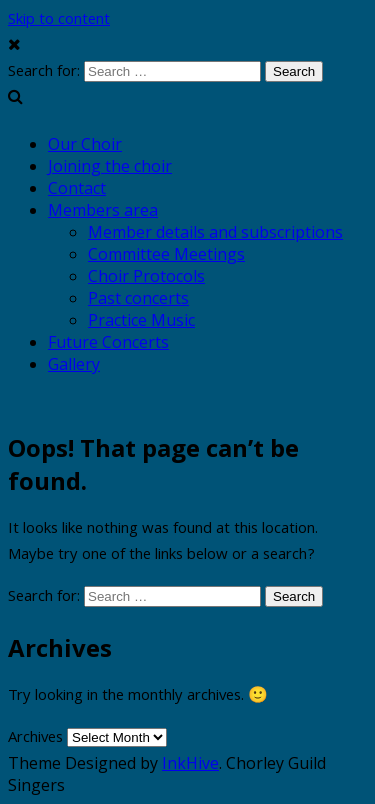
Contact (77, 188)
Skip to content (59, 21)
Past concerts (138, 298)
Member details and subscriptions (215, 232)
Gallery (74, 364)
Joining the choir (110, 166)
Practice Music (141, 320)
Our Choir (85, 144)
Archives (35, 739)
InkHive (190, 763)
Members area (103, 210)
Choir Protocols (146, 276)
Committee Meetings (166, 254)
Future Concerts (108, 342)
